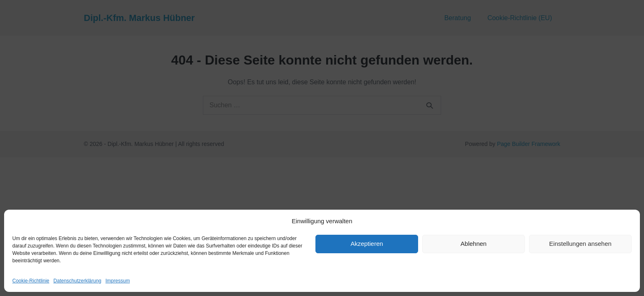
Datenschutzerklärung (77, 281)
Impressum (118, 281)
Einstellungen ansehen (580, 244)
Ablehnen (473, 244)
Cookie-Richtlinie (31, 281)
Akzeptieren (367, 244)
